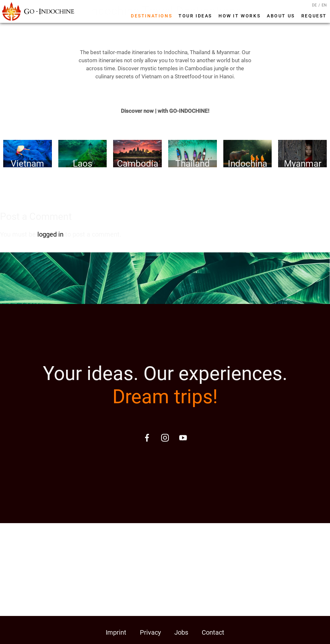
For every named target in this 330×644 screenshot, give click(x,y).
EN (324, 5)
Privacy (150, 632)
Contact (213, 632)
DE (314, 5)
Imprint (116, 632)
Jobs (181, 632)
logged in (50, 234)
